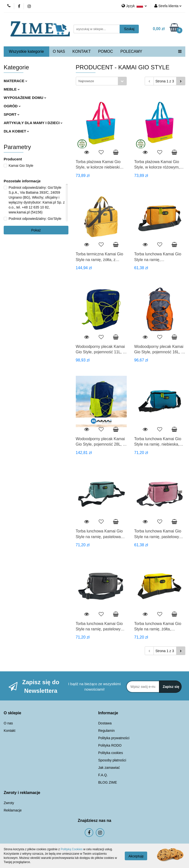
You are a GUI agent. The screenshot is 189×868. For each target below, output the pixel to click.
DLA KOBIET (16, 131)
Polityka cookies (110, 753)
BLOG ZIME (108, 782)
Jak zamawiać (109, 768)
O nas (8, 723)
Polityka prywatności (114, 738)
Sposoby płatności (112, 760)
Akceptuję (136, 856)
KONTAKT (81, 51)
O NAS (59, 51)
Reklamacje (13, 810)
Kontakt (9, 731)
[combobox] (101, 81)
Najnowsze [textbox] (86, 81)
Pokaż (36, 230)
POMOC (106, 51)
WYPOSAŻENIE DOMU (25, 98)
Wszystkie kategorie (26, 51)
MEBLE (12, 89)
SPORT (12, 114)
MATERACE (16, 81)
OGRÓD (12, 106)
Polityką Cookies (71, 849)
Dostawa (105, 723)
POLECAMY (131, 51)
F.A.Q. (103, 775)
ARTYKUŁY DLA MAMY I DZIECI (33, 123)
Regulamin (106, 731)
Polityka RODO (110, 745)
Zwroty (9, 803)
